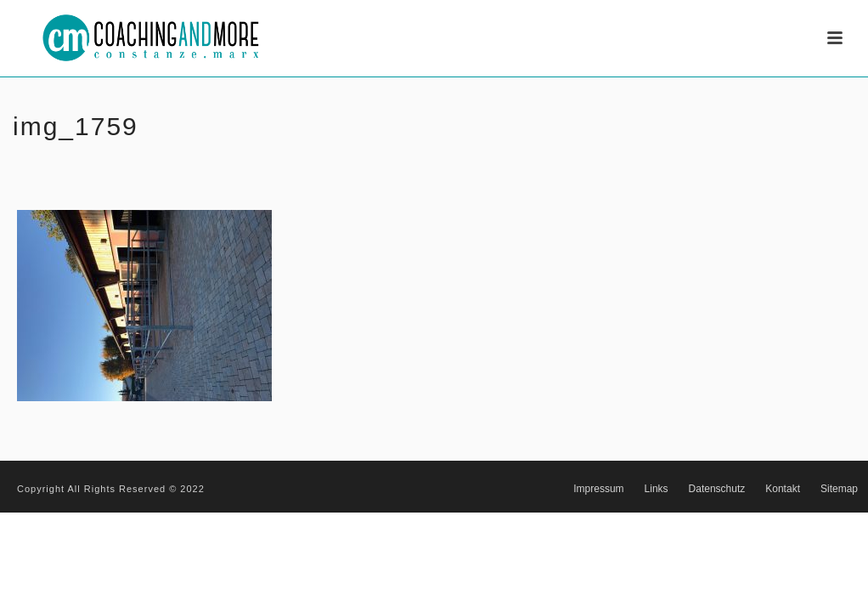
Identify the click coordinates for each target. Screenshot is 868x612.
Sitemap (839, 489)
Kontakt (783, 489)
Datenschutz (717, 489)
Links (657, 489)
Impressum (598, 489)
